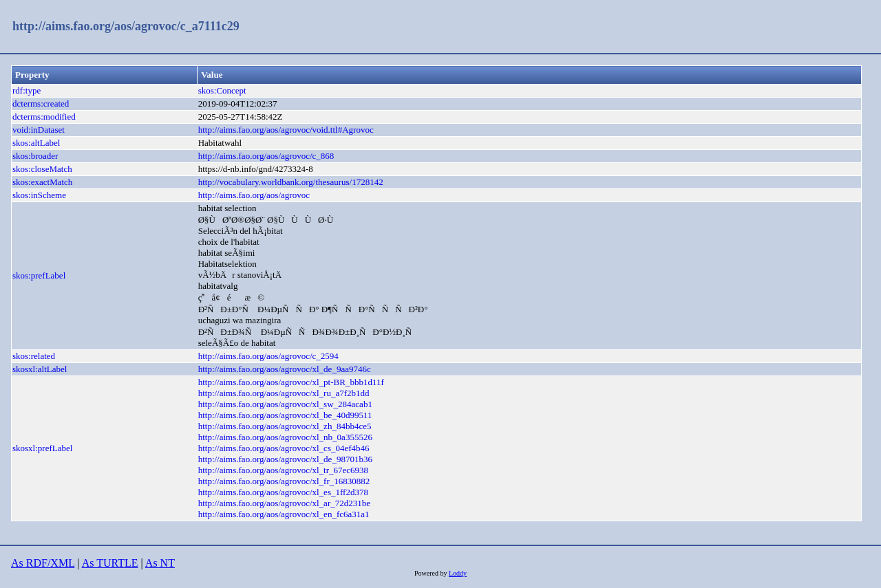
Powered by (432, 573)
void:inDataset (39, 130)
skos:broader (35, 156)
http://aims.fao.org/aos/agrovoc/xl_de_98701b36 (285, 459)
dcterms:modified (44, 117)
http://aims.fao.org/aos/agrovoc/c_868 (266, 156)
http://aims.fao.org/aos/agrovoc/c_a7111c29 (126, 26)
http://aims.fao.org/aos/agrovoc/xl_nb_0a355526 (285, 437)
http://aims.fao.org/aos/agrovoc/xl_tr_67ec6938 (283, 470)
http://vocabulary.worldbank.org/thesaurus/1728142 (291, 182)
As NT (160, 563)
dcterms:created (41, 104)
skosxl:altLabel (40, 369)
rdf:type (26, 90)
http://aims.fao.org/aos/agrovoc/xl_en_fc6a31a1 (284, 514)
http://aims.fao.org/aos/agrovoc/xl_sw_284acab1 (285, 404)
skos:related (34, 356)
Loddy (458, 573)
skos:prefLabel (39, 275)
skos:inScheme (39, 195)
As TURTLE (110, 563)
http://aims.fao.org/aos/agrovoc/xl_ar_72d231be (284, 503)
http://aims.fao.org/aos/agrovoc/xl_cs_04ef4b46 (284, 448)
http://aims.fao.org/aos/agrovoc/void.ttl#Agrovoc (286, 130)
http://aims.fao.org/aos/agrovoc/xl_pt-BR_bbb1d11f (291, 382)
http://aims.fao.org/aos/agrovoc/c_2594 (268, 356)
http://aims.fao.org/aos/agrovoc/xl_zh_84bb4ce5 (285, 426)
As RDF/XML (43, 563)
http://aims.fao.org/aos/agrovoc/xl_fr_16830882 (284, 481)
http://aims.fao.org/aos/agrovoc (254, 195)
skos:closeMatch (42, 169)
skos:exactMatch (42, 182)
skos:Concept (222, 90)
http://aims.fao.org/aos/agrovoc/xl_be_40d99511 (285, 415)
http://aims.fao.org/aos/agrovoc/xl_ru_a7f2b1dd (284, 393)
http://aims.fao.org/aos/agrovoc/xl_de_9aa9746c (285, 369)
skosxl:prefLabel (42, 448)
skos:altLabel (36, 143)
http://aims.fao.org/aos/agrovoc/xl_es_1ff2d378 (283, 492)
